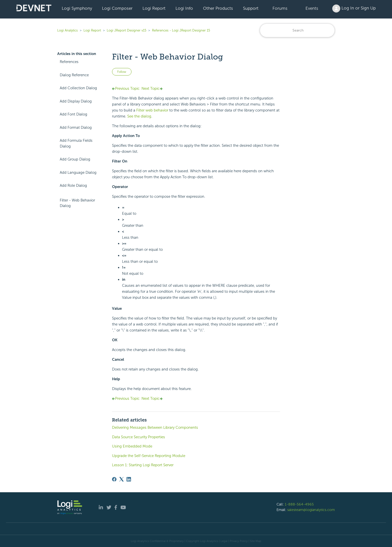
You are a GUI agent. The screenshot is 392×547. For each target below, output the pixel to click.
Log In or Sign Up (354, 8)
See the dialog (139, 116)
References (69, 62)
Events (312, 8)
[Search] (297, 30)
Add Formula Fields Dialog (76, 143)
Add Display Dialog (76, 101)
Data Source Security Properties (138, 437)
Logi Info (184, 8)
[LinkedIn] (129, 479)
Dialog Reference (74, 75)
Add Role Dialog (73, 185)
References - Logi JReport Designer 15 (181, 30)
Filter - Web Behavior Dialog (77, 203)
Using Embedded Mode (132, 446)
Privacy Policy (239, 541)
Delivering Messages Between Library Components (155, 427)
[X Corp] (121, 479)
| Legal (223, 541)
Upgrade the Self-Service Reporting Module (149, 456)
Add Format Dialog (76, 127)
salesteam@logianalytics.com (311, 510)
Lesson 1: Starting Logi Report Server (143, 465)
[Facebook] (114, 479)
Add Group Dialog (75, 159)
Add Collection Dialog (78, 88)
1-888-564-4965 (299, 504)
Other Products (218, 8)
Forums (280, 8)
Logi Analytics (67, 30)
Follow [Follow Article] (122, 72)
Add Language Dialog (78, 172)
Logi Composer (117, 8)
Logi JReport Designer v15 (126, 30)
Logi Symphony (77, 8)
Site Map (256, 541)
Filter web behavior (152, 110)
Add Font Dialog (73, 114)
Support (251, 8)
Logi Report (154, 8)
